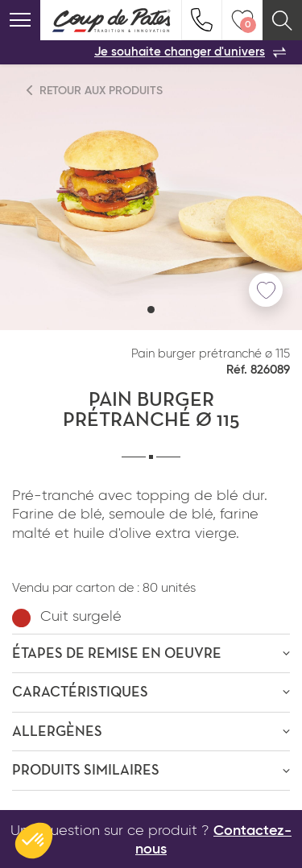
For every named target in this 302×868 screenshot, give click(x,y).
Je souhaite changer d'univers (190, 52)
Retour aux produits (95, 91)
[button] (151, 310)
